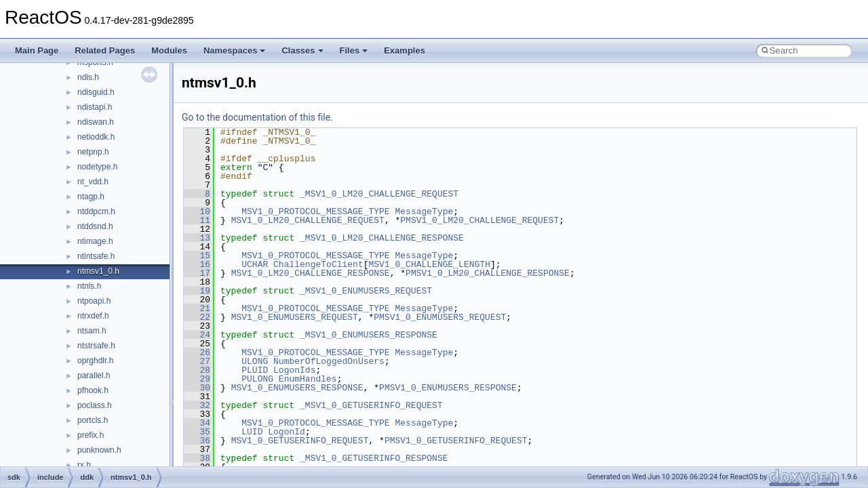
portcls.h (93, 420)
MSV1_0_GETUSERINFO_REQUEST (300, 441)
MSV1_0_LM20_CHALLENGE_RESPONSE (311, 273)
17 (197, 273)
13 (197, 238)
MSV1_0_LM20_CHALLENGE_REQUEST (308, 220)
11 (197, 220)
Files (354, 50)
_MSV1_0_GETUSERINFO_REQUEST (371, 405)
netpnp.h (93, 152)
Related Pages (105, 50)
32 (197, 405)
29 (197, 379)
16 (197, 264)
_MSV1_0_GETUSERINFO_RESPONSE (374, 458)
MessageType (424, 211)
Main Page (37, 50)
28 (197, 370)
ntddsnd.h (95, 226)
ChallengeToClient (318, 264)
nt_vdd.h (93, 182)
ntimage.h (95, 241)
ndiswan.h (96, 122)
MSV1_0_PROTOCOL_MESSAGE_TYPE (315, 211)
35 (197, 432)
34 (197, 423)
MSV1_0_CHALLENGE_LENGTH (429, 264)
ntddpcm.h (96, 211)
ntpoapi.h (94, 301)
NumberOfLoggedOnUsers (329, 361)
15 (197, 256)
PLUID (255, 370)
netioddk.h (96, 137)
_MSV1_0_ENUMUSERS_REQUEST (366, 291)
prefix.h (91, 435)
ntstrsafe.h (96, 346)
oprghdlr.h (95, 361)
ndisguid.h (96, 92)
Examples (405, 50)
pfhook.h (93, 390)
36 (197, 441)
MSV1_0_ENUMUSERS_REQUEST (295, 317)
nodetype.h (97, 167)
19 (197, 291)
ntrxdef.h (93, 316)
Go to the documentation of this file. (257, 117)
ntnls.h (89, 286)
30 (197, 388)
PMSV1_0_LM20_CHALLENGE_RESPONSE (488, 273)
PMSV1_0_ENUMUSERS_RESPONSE (448, 388)
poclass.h (95, 405)
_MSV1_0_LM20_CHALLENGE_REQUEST (379, 194)
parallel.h (94, 375)
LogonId (287, 432)
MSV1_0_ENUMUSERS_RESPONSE (297, 388)
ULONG (255, 361)
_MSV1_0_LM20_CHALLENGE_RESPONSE (382, 238)
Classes (302, 50)
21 (197, 308)
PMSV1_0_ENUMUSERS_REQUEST (440, 317)
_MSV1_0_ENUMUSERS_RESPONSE (369, 335)
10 (197, 211)
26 (197, 352)
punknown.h (99, 450)
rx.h (84, 465)
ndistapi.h (95, 107)
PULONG (257, 379)
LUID (252, 432)
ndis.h (88, 77)
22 (197, 317)
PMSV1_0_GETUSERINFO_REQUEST (456, 441)
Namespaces (235, 50)
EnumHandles (308, 379)
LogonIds (294, 370)
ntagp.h (91, 197)
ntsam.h (92, 331)
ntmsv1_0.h (98, 271)
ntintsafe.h (96, 256)
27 (197, 361)
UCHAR (255, 264)
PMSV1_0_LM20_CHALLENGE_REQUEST (479, 220)
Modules (169, 50)
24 (197, 335)
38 (197, 458)
